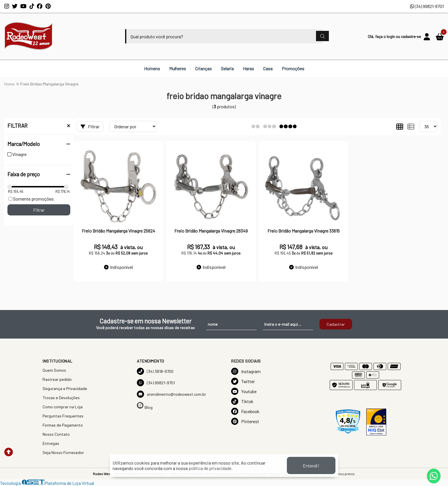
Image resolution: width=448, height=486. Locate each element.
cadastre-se (411, 36)
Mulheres (178, 68)
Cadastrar (336, 324)
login (391, 36)
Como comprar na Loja (63, 407)
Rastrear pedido (57, 379)
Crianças (203, 68)
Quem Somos (54, 370)
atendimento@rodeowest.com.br (171, 394)
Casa (268, 68)
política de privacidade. (211, 468)
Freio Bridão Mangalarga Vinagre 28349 (211, 231)
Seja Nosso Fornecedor (63, 452)
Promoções (293, 68)
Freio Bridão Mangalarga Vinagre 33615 (304, 231)
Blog (145, 406)
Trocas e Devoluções (61, 398)
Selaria (227, 68)
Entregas (51, 443)
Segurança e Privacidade (65, 388)
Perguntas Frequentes (63, 416)
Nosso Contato (56, 434)
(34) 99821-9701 (427, 6)
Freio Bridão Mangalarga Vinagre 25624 (118, 231)
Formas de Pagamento (63, 425)
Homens (152, 68)
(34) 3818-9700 (155, 371)
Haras (248, 68)
